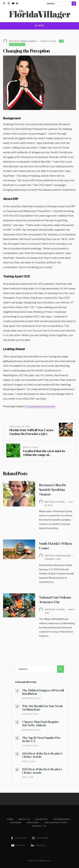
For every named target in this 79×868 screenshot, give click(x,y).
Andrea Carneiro (29, 41)
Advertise (42, 819)
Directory (33, 822)
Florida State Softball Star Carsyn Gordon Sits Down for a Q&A (31, 430)
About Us (24, 819)
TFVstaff (61, 502)
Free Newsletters (56, 822)
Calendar (16, 822)
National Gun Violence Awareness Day (56, 599)
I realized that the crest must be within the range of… (44, 451)
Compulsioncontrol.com (41, 406)
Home (10, 819)
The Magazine (61, 819)
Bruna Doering (64, 556)
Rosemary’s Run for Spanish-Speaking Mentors (54, 489)
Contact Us (39, 826)
